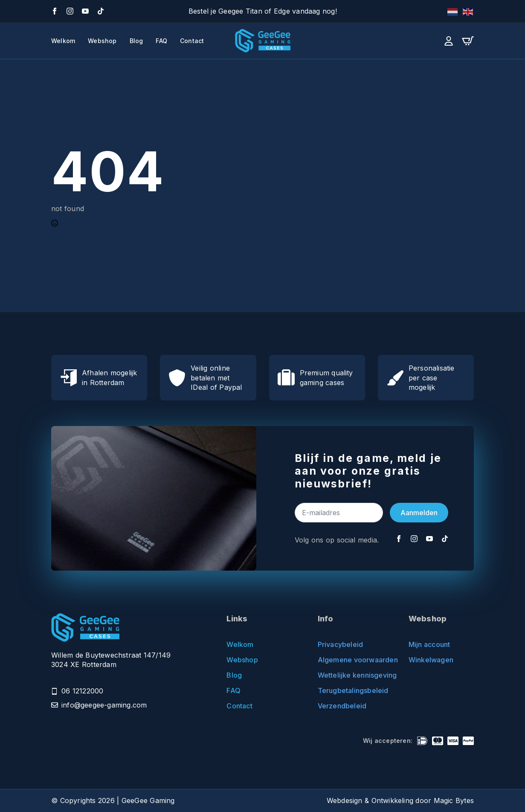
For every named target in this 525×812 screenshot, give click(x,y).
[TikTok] (101, 11)
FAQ (161, 41)
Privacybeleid (341, 644)
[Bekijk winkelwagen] (468, 41)
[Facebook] (55, 11)
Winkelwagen (431, 660)
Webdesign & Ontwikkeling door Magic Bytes (400, 800)
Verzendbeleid (342, 706)
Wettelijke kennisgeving (350, 675)
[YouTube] (85, 11)
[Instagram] (70, 11)
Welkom (63, 41)
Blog (136, 41)
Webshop (102, 41)
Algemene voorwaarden (350, 660)
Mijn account (429, 644)
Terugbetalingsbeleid (350, 690)
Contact (192, 41)
